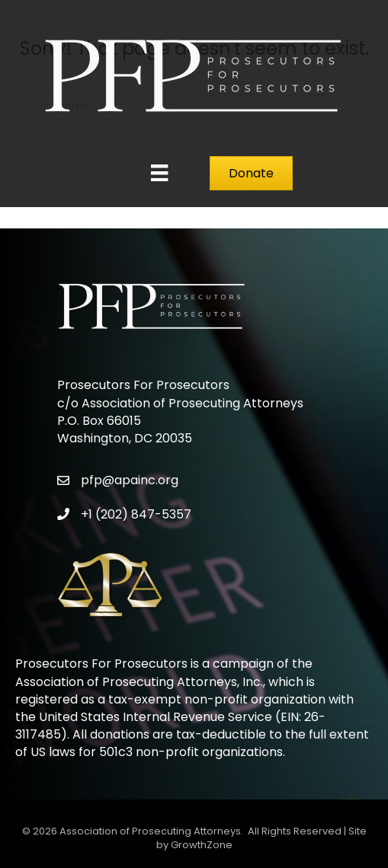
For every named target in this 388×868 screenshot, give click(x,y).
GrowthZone (202, 845)
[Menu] (159, 173)
